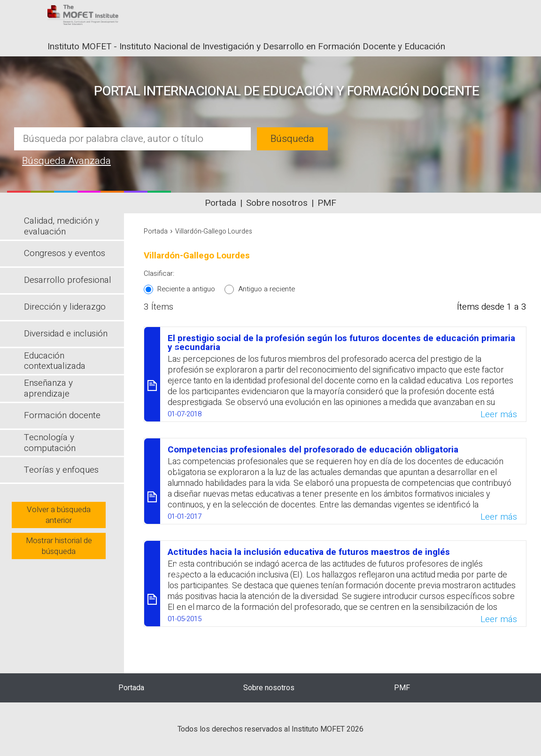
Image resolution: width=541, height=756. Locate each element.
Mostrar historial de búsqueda (59, 546)
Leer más (499, 414)
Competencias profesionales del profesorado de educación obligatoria (313, 450)
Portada (220, 203)
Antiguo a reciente (267, 289)
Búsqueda (292, 139)
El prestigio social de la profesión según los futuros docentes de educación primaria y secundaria (341, 343)
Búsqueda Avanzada (66, 161)
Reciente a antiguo (186, 289)
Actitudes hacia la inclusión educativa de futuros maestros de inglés (309, 552)
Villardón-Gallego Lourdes (214, 231)
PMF (327, 203)
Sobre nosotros (277, 203)
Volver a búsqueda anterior (59, 515)
